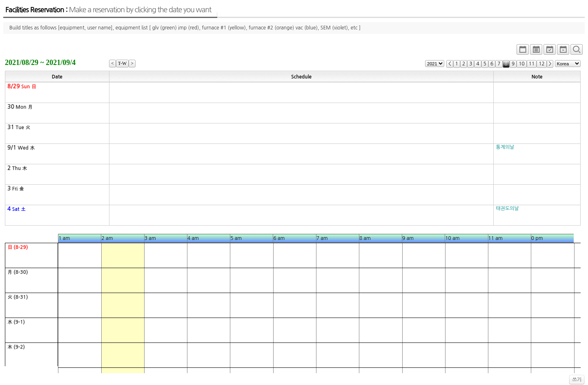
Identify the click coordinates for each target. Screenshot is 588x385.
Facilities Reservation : (108, 10)
